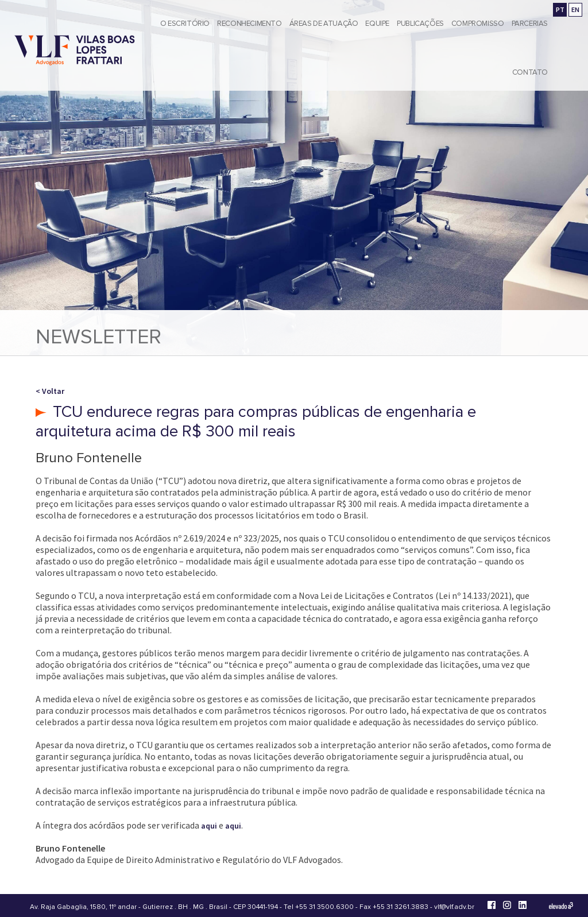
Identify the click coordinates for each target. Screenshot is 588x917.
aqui (209, 826)
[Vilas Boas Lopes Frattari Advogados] (75, 51)
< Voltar (50, 391)
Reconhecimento (249, 24)
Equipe (377, 24)
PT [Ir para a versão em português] (560, 9)
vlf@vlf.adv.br (454, 907)
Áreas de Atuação (324, 24)
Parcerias (530, 24)
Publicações (420, 24)
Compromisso (478, 24)
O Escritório (185, 24)
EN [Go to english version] (575, 9)
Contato (530, 72)
